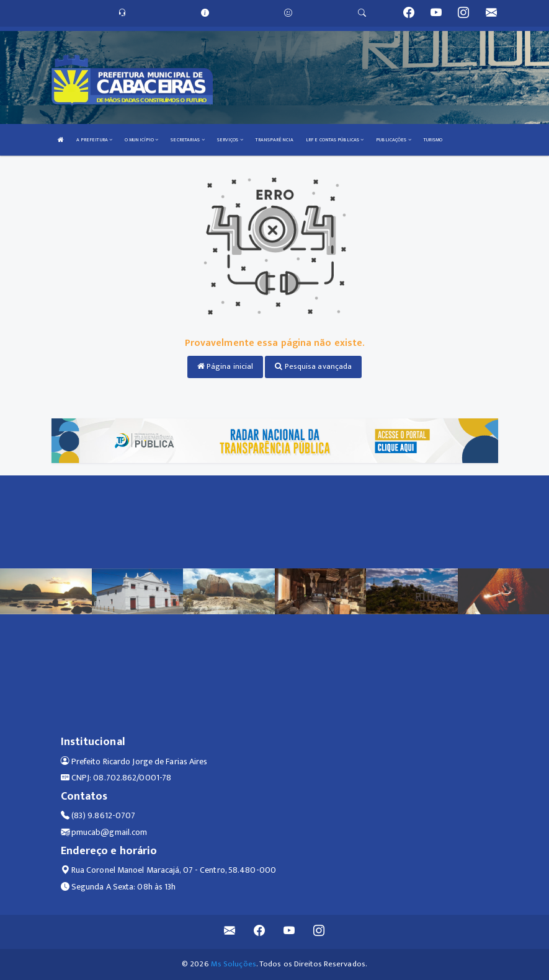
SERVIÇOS (230, 140)
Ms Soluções (234, 964)
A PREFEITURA (94, 140)
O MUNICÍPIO (141, 140)
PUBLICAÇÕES (393, 140)
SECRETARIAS (187, 140)
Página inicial (225, 366)
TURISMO (433, 140)
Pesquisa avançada (313, 366)
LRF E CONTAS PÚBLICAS (335, 140)
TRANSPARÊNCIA (274, 140)
